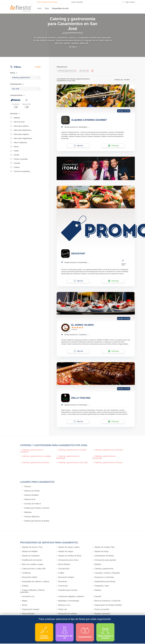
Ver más (72, 47)
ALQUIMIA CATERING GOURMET (89, 120)
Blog (47, 8)
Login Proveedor (77, 2)
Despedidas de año (60, 8)
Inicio (39, 8)
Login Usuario (130, 2)
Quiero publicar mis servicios (47, 2)
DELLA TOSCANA (81, 398)
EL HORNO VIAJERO (83, 325)
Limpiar (38, 67)
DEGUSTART (78, 254)
